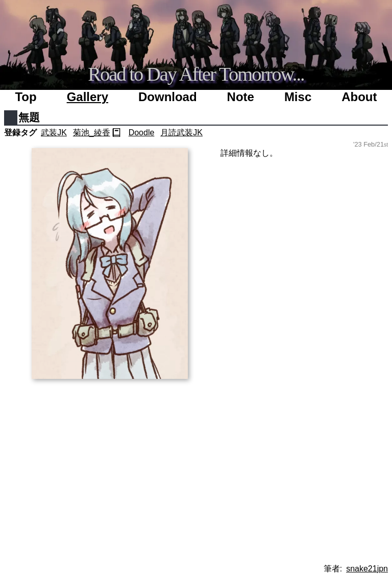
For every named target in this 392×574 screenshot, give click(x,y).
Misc (298, 97)
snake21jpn (367, 569)
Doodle (142, 133)
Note (241, 97)
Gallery (88, 97)
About (359, 97)
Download (168, 97)
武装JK (54, 133)
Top (26, 97)
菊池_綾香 (92, 133)
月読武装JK (181, 133)
